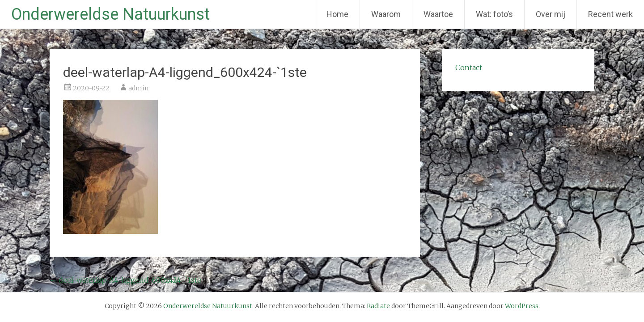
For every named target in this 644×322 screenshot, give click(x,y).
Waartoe (438, 14)
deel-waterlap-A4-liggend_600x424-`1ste (125, 280)
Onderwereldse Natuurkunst (110, 14)
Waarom (386, 14)
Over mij (551, 14)
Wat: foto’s (494, 14)
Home (337, 14)
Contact (469, 68)
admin (138, 88)
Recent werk (610, 14)
